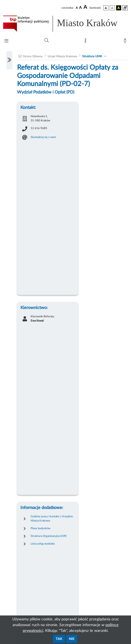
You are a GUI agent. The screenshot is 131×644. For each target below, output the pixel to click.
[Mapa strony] (86, 42)
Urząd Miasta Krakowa (62, 56)
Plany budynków (41, 528)
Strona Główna (33, 56)
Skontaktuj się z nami (43, 137)
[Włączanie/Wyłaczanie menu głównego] (6, 41)
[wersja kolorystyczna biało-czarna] (112, 8)
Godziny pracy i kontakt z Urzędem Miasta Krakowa (52, 519)
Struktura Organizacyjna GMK (49, 536)
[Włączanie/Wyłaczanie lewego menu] (9, 60)
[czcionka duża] (86, 7)
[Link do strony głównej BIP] (65, 24)
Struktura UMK (92, 56)
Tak (59, 639)
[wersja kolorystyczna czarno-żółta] (119, 8)
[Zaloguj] (126, 42)
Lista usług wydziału (43, 544)
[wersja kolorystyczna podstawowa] (106, 8)
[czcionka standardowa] (77, 8)
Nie (72, 639)
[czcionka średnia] (80, 8)
